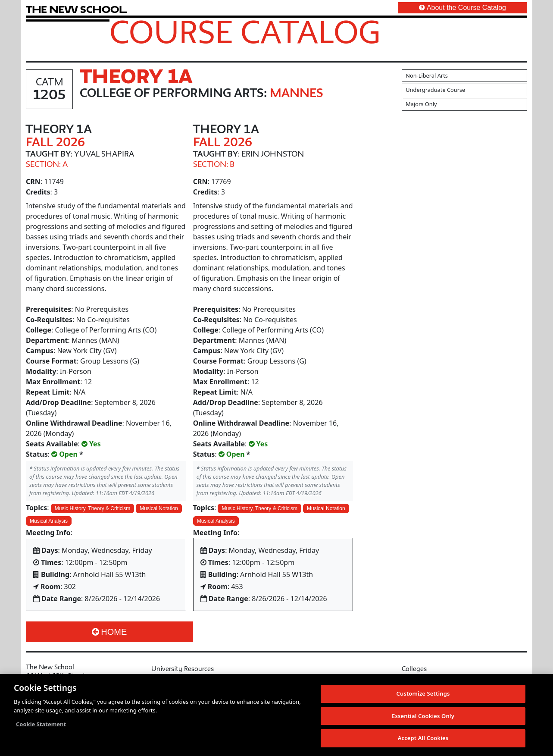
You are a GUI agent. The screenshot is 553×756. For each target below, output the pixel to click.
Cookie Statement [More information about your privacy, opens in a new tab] (41, 725)
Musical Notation (159, 508)
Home (109, 632)
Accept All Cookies (423, 738)
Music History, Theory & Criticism (93, 508)
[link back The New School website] (76, 9)
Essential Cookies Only (423, 716)
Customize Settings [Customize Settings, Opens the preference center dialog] (423, 694)
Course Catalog (245, 31)
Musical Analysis (49, 521)
